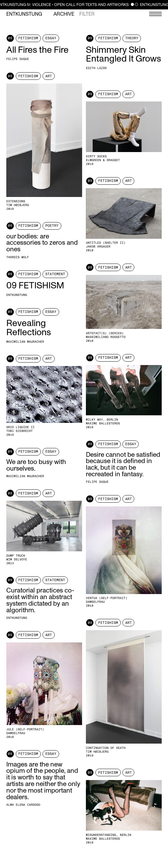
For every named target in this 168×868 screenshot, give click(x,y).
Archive (64, 14)
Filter (87, 14)
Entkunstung (24, 14)
